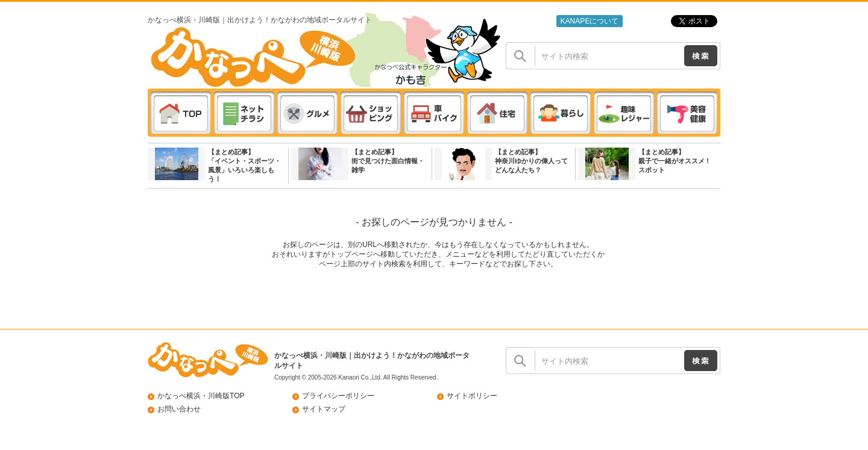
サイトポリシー (472, 396)
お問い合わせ (179, 409)
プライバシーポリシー (338, 396)
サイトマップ (324, 409)
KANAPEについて (589, 21)
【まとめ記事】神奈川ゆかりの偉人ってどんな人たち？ (531, 161)
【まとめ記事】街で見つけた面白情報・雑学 (388, 161)
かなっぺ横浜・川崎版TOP (201, 396)
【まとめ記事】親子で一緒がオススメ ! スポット (674, 161)
